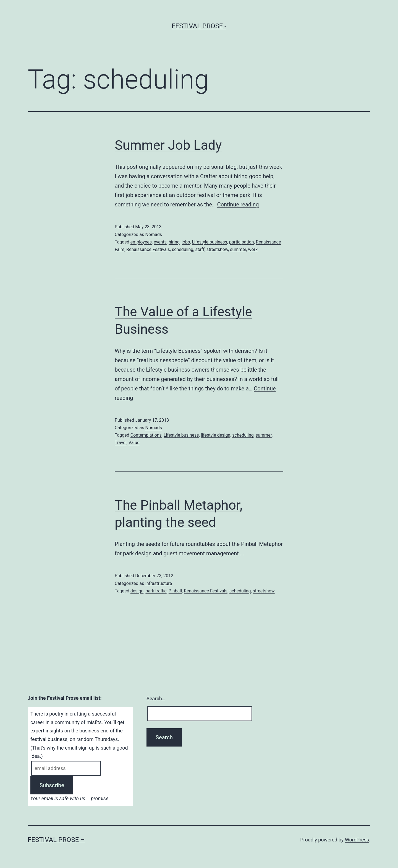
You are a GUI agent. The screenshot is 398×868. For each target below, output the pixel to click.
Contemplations (146, 435)
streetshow (217, 249)
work (253, 249)
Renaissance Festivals (148, 249)
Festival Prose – (56, 840)
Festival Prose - (199, 26)
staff (200, 249)
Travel (121, 443)
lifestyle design (216, 435)
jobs (186, 242)
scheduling (183, 249)
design (137, 591)
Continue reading (238, 204)
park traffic (156, 591)
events (160, 242)
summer (238, 249)
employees (141, 242)
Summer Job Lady (168, 145)
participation (242, 242)
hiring (174, 242)
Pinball (175, 591)
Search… (156, 699)
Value (134, 443)
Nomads (154, 235)
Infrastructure (158, 583)
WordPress (357, 840)
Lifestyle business (210, 242)
